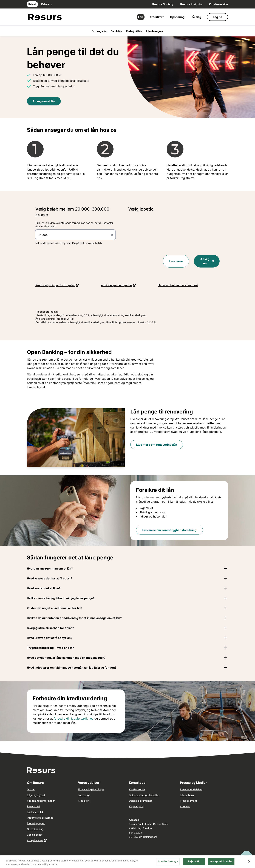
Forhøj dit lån (134, 31)
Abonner (185, 806)
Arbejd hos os (35, 840)
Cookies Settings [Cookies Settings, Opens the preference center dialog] (168, 864)
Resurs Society (163, 4)
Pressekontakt (188, 801)
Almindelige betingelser (129, 285)
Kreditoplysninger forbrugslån (68, 285)
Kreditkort (157, 17)
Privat (32, 4)
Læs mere (176, 261)
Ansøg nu (210, 261)
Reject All (194, 864)
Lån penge (84, 795)
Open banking (35, 829)
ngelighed (39, 795)
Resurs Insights (191, 4)
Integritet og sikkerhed (40, 818)
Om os (31, 789)
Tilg (29, 795)
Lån (141, 17)
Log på (217, 17)
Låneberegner (155, 31)
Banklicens (33, 812)
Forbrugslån (99, 31)
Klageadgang (137, 806)
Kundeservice (219, 4)
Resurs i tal (33, 806)
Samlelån (116, 31)
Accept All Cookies (221, 864)
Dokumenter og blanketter (144, 795)
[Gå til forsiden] (45, 17)
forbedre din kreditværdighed (74, 718)
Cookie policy (35, 835)
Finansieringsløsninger (91, 789)
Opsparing (177, 17)
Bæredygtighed (36, 823)
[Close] (249, 864)
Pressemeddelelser (191, 789)
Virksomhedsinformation (41, 801)
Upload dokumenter (140, 801)
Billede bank (187, 795)
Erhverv (47, 4)
